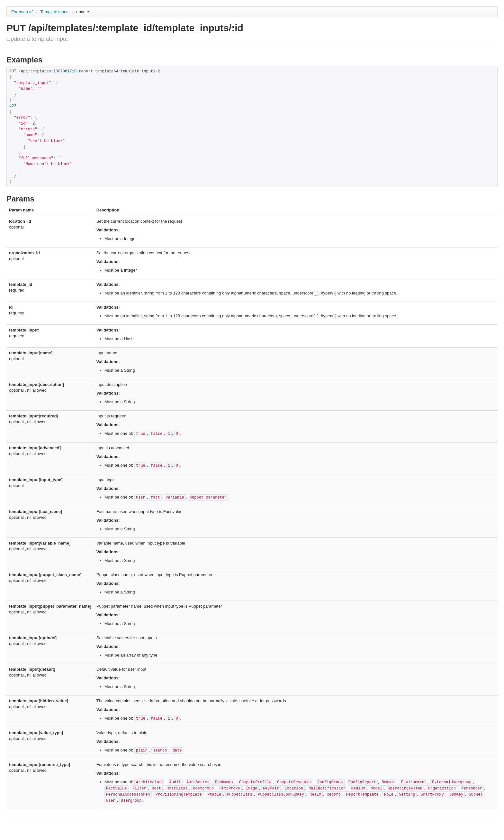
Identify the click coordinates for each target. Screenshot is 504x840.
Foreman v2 (22, 12)
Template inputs (55, 12)
